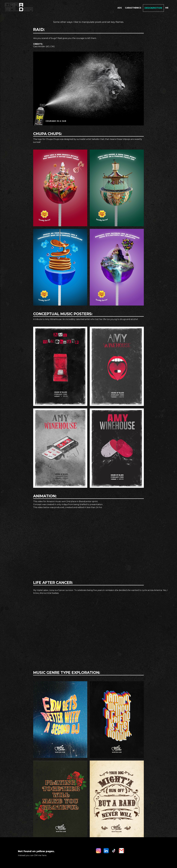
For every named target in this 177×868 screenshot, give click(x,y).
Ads (120, 8)
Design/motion (153, 8)
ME (167, 8)
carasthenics (133, 8)
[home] (18, 7)
